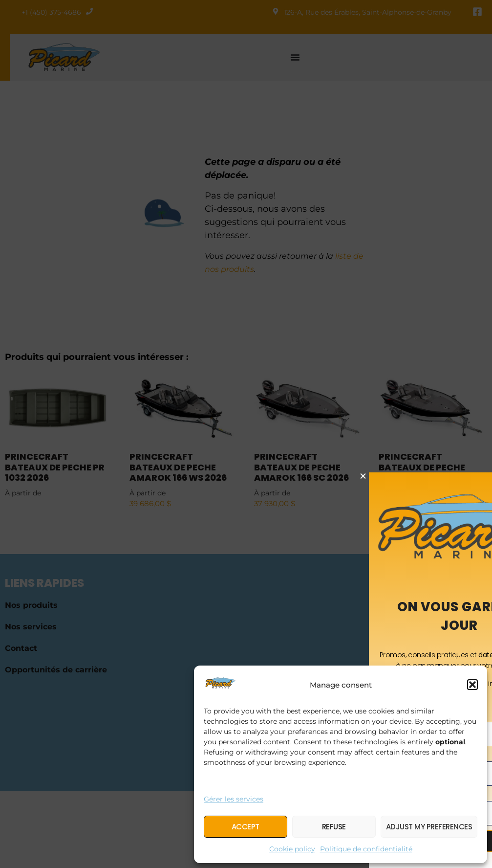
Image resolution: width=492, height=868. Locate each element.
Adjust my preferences (429, 827)
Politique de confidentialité (366, 849)
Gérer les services (234, 799)
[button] (472, 685)
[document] (246, 434)
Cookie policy (292, 849)
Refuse (334, 827)
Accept (246, 827)
